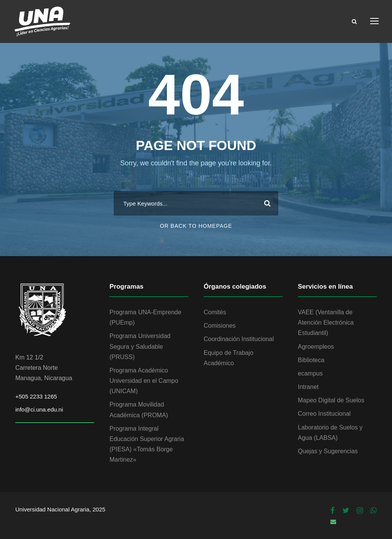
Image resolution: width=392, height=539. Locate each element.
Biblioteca (311, 360)
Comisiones (220, 326)
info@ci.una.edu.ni (39, 409)
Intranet (308, 387)
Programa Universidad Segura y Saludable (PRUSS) (140, 346)
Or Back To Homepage (196, 226)
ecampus (310, 373)
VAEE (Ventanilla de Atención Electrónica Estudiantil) (326, 323)
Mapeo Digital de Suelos (331, 400)
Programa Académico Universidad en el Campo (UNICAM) (144, 381)
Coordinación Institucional (239, 339)
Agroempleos (316, 347)
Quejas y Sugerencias (328, 451)
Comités (215, 312)
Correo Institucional (324, 414)
